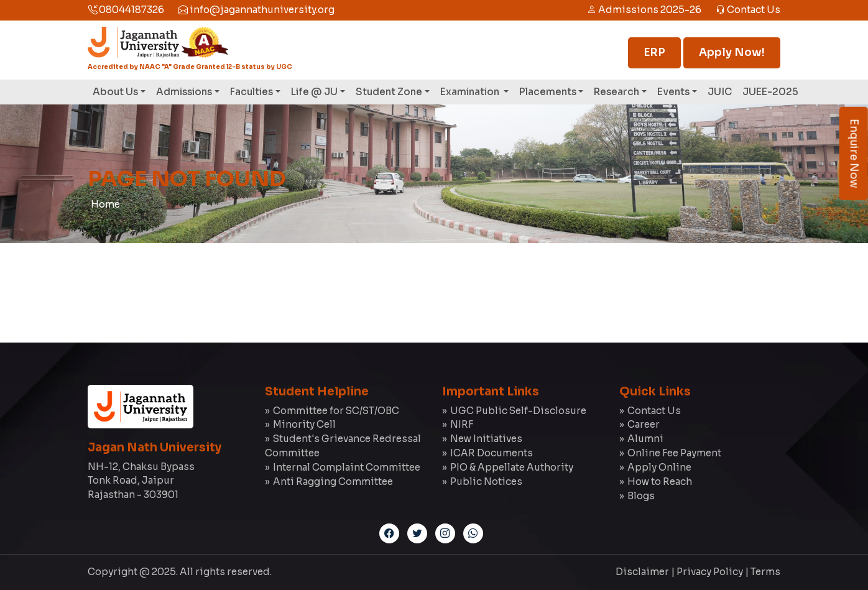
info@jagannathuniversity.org (256, 10)
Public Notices (486, 482)
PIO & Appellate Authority (512, 467)
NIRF (462, 424)
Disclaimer (642, 572)
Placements (548, 92)
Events (673, 92)
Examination (471, 92)
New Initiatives (486, 439)
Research (616, 92)
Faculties (252, 92)
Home (105, 204)
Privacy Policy (710, 572)
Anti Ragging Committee (333, 482)
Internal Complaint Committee (347, 467)
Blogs (641, 496)
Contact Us (748, 10)
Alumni (645, 439)
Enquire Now (854, 154)
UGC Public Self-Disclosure (518, 411)
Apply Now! (732, 53)
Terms (765, 572)
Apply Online (659, 467)
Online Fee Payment (674, 453)
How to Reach (660, 482)
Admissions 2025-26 (644, 10)
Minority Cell (304, 424)
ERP (654, 53)
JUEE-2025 (770, 92)
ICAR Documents (492, 453)
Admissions (184, 92)
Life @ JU (314, 92)
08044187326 (126, 10)
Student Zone (389, 92)
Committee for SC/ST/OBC (336, 411)
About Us (115, 92)
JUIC (720, 92)
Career (644, 424)
